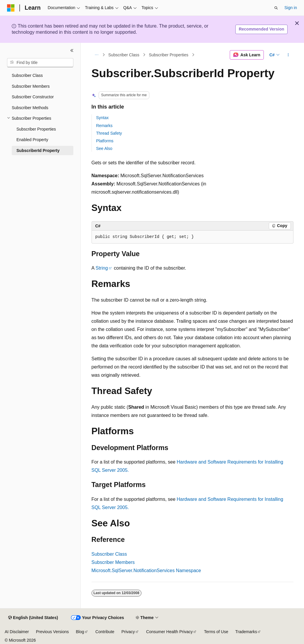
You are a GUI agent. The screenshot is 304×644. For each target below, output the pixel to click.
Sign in (291, 8)
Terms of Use (216, 632)
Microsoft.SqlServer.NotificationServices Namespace (146, 571)
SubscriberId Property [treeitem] (38, 151)
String (102, 268)
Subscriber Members (113, 562)
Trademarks (246, 632)
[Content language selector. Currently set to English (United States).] (33, 618)
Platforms (105, 141)
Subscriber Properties (169, 55)
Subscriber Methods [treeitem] (30, 108)
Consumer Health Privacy (169, 632)
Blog (80, 632)
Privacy (128, 632)
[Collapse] (72, 50)
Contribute (105, 632)
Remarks (104, 126)
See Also (104, 148)
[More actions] (288, 55)
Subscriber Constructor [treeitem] (33, 97)
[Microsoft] (11, 8)
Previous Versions (52, 632)
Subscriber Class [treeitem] (27, 75)
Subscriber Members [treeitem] (31, 86)
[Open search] (276, 8)
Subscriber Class (124, 55)
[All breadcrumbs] (97, 55)
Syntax (103, 118)
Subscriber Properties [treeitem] (36, 129)
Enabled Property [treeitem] (32, 140)
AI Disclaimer (17, 632)
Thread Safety (109, 133)
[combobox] (40, 63)
